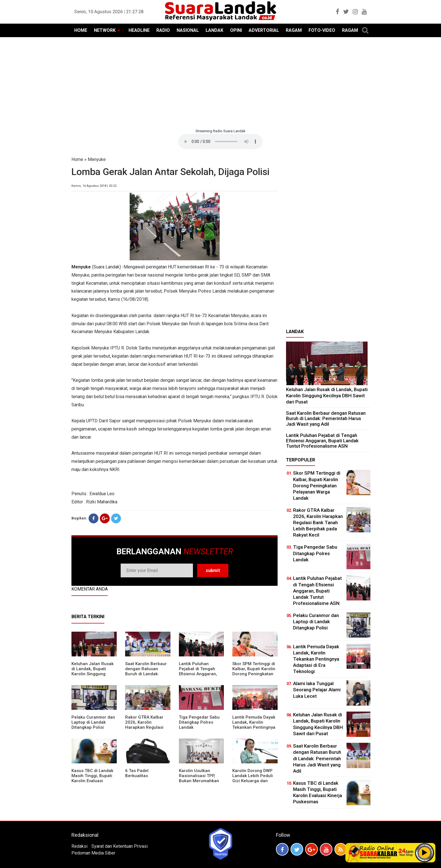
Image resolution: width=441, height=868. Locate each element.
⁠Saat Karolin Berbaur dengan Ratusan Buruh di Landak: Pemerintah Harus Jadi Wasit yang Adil (146, 674)
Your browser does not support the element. (220, 142)
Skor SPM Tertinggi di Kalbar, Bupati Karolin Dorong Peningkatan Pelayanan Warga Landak (254, 674)
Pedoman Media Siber (93, 853)
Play (425, 853)
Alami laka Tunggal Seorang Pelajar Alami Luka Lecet (317, 690)
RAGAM (294, 30)
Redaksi (79, 846)
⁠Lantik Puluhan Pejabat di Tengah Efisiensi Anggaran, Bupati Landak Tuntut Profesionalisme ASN (200, 674)
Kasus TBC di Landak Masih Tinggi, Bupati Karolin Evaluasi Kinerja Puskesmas (92, 778)
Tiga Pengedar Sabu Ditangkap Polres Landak (199, 722)
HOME (81, 30)
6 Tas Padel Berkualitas (137, 773)
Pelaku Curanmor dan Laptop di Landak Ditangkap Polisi (93, 722)
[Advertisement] (220, 82)
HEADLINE (139, 30)
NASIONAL (188, 30)
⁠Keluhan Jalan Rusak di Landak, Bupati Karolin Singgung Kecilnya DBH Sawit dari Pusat (93, 674)
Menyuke (97, 159)
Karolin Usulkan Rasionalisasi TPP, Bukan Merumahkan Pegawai (199, 778)
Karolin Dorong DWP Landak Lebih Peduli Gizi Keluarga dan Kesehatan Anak (253, 778)
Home (77, 159)
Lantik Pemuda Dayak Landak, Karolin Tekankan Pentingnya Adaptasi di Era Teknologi (254, 727)
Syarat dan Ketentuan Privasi (120, 846)
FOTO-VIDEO (322, 30)
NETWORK (105, 30)
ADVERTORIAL (264, 30)
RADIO (163, 30)
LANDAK (214, 30)
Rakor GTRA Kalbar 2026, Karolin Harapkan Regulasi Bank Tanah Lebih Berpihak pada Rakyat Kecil (147, 730)
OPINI (236, 30)
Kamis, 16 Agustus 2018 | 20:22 (94, 186)
